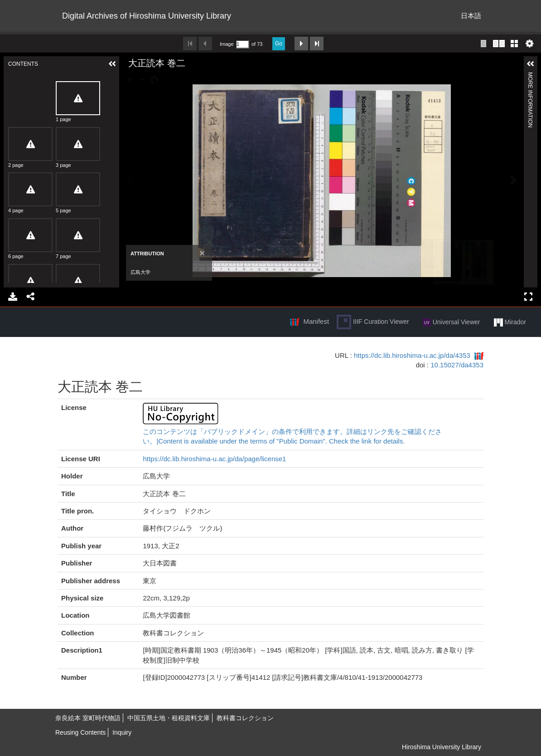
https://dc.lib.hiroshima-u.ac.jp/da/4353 (412, 355)
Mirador (510, 322)
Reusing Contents (80, 732)
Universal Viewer (452, 322)
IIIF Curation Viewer (373, 322)
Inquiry (122, 732)
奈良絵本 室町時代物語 (88, 718)
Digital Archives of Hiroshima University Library (147, 16)
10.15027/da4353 (457, 365)
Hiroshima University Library (442, 747)
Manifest (316, 321)
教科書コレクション (245, 718)
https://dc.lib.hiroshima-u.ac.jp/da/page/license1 (214, 459)
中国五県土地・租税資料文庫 (169, 718)
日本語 (471, 16)
